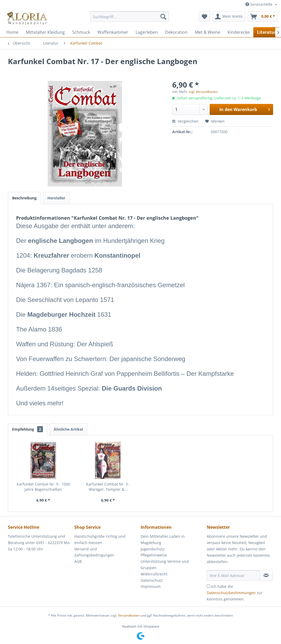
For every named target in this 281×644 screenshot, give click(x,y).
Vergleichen (185, 121)
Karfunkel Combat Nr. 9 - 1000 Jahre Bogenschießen (43, 487)
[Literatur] (267, 32)
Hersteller (56, 198)
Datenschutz (152, 580)
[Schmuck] (81, 32)
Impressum (151, 586)
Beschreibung (24, 198)
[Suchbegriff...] (130, 17)
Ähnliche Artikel (68, 429)
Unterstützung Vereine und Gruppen (165, 564)
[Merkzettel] (204, 17)
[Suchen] (163, 17)
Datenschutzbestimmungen (231, 593)
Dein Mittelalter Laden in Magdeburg (163, 539)
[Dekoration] (176, 32)
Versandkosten (129, 615)
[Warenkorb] (263, 17)
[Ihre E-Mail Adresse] (233, 575)
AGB (78, 561)
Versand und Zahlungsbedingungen (94, 552)
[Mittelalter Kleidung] (45, 32)
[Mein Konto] (229, 17)
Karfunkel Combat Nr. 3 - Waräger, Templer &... (108, 487)
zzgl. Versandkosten (203, 92)
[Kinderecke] (239, 32)
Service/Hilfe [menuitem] (259, 4)
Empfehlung (28, 429)
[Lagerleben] (147, 32)
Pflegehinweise (154, 555)
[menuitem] (130, 19)
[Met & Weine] (208, 32)
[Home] (12, 32)
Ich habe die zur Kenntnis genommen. (235, 593)
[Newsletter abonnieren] (266, 575)
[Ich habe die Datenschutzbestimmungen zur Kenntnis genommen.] (208, 586)
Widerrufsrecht (154, 574)
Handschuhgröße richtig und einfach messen (100, 539)
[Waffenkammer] (113, 32)
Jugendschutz (153, 549)
